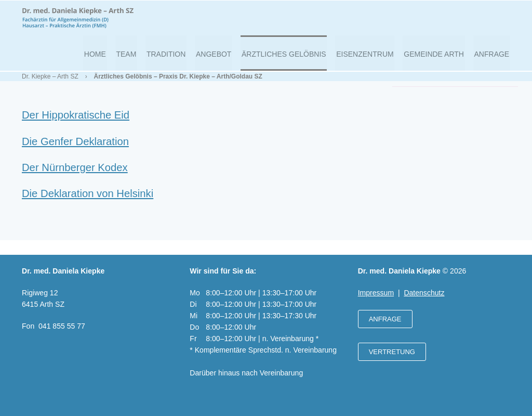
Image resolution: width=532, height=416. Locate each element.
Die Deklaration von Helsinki (88, 203)
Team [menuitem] (138, 58)
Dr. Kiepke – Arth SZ (50, 86)
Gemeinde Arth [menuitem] (437, 58)
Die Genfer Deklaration (75, 151)
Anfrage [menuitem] (493, 58)
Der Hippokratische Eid (76, 124)
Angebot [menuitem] (222, 58)
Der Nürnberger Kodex (75, 177)
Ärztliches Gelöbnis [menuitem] (291, 58)
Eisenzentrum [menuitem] (369, 58)
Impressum (376, 293)
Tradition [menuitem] (176, 58)
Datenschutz (424, 293)
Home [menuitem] (109, 58)
